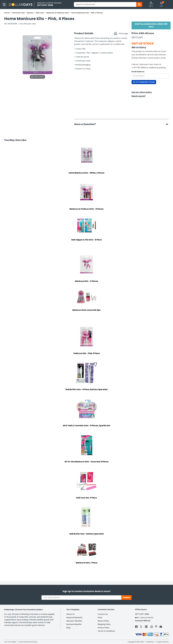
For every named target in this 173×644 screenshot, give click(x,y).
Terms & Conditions (106, 631)
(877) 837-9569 (142, 614)
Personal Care (18, 13)
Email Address (138, 72)
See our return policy (142, 92)
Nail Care (40, 13)
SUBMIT (127, 597)
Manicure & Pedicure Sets (58, 13)
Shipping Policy (104, 624)
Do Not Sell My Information (28, 642)
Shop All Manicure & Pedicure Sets (151, 25)
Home (7, 13)
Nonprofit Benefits (74, 618)
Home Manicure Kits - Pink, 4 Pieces (87, 13)
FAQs (100, 618)
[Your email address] (81, 598)
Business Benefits (74, 624)
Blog (68, 628)
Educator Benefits (74, 621)
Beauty (30, 13)
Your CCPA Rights (10, 642)
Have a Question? (86, 124)
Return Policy (103, 621)
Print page (123, 33)
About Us (70, 614)
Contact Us (103, 614)
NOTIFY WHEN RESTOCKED (144, 82)
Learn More (151, 639)
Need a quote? (139, 96)
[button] (151, 4)
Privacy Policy (104, 628)
